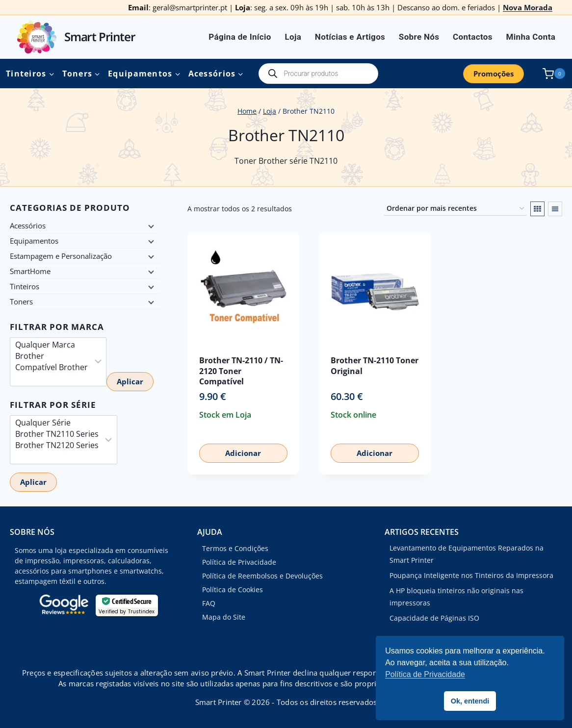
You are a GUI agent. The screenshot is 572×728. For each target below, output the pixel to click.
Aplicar (130, 381)
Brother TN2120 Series (57, 445)
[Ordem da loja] (455, 209)
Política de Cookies (233, 590)
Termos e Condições (235, 548)
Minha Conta (531, 37)
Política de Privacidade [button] (425, 674)
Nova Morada (528, 7)
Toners (21, 301)
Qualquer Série (57, 423)
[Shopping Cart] (552, 74)
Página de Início (240, 37)
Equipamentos (34, 241)
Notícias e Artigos (350, 37)
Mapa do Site (224, 617)
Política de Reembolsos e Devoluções (262, 576)
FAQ (209, 603)
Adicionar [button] (243, 453)
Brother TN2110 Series (57, 434)
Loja (293, 37)
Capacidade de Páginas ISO (434, 618)
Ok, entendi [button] (470, 701)
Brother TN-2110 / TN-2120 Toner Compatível (241, 371)
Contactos (473, 37)
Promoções (494, 74)
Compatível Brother (52, 367)
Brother (52, 356)
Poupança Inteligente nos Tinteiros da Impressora (471, 575)
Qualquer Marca (52, 345)
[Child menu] (150, 226)
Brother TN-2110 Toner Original (375, 365)
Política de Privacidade (239, 562)
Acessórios (28, 226)
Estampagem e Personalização (61, 256)
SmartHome (30, 271)
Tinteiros (25, 286)
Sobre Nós (419, 37)
